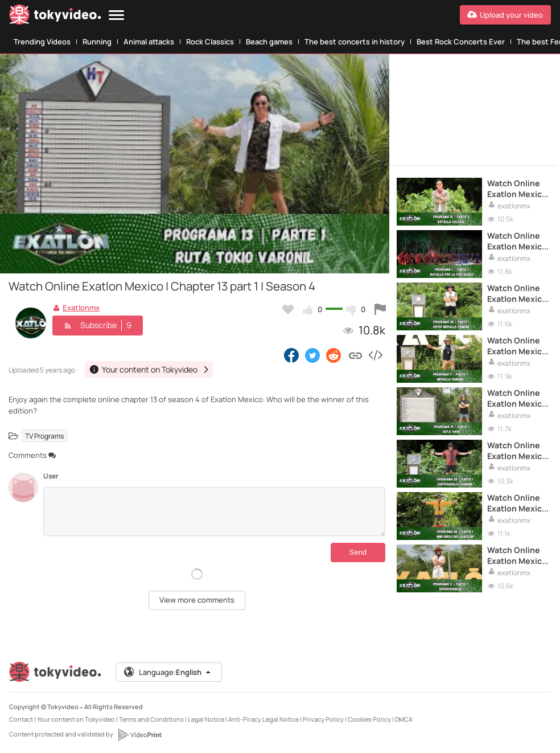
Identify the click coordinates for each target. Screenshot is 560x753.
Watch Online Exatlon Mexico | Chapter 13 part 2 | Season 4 (517, 189)
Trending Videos (42, 42)
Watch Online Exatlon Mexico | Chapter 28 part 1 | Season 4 (517, 293)
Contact (21, 719)
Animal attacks (149, 42)
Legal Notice (206, 719)
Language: (168, 672)
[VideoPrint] (139, 735)
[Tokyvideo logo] (55, 17)
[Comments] (214, 511)
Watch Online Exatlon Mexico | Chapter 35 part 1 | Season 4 (517, 451)
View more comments (197, 600)
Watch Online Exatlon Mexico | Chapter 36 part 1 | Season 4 (517, 503)
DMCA (404, 719)
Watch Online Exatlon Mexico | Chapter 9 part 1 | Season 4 (518, 346)
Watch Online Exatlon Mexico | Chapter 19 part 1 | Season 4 (517, 398)
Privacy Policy (323, 719)
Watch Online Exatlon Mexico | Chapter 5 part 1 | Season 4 (518, 555)
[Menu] (116, 16)
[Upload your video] (505, 15)
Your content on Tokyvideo (76, 719)
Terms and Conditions (151, 719)
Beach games (269, 42)
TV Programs (44, 435)
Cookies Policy (369, 719)
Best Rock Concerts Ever (461, 42)
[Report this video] (380, 309)
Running (97, 42)
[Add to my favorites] (288, 309)
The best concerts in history (355, 42)
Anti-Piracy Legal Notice (263, 719)
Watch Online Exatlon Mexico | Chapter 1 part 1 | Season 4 (517, 241)
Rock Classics (210, 42)
